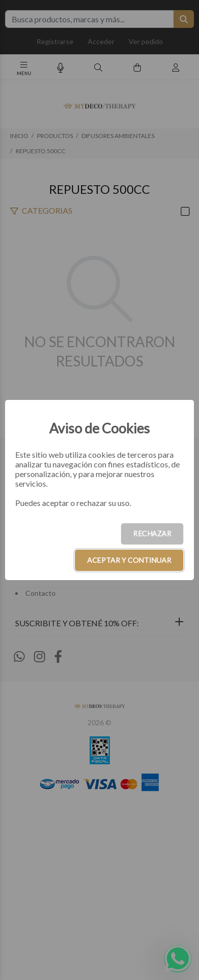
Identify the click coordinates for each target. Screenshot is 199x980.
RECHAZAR (152, 534)
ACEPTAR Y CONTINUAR (129, 560)
